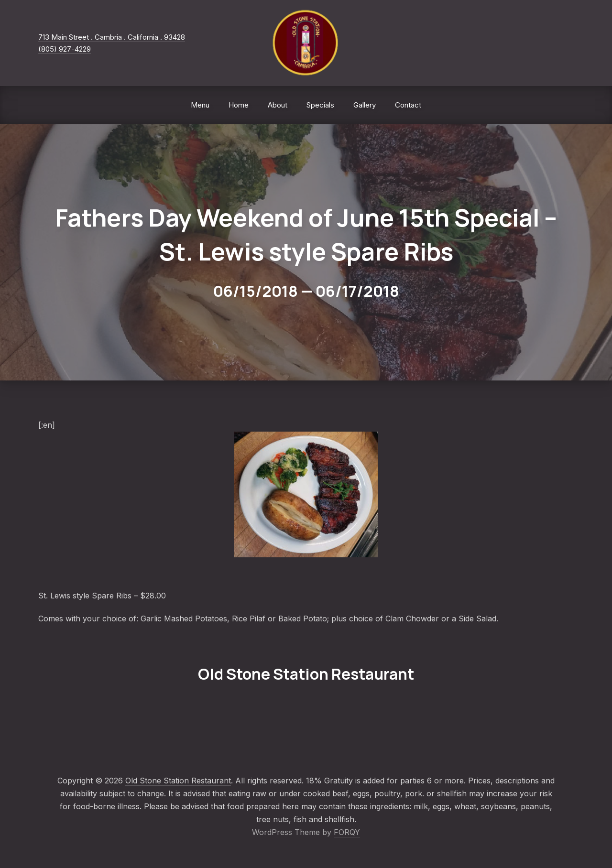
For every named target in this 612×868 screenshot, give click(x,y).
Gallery (365, 105)
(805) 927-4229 (65, 49)
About (278, 105)
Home (239, 105)
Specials (320, 105)
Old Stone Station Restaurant (178, 781)
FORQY (347, 832)
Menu (200, 105)
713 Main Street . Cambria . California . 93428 (112, 37)
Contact (408, 105)
